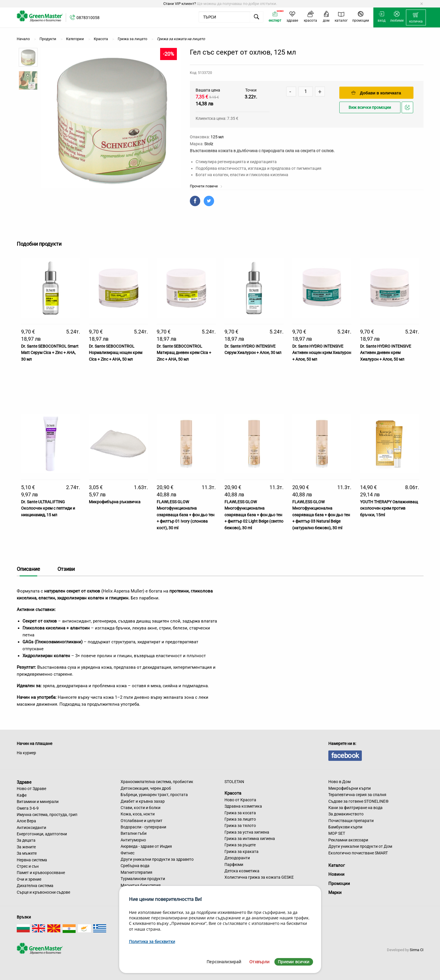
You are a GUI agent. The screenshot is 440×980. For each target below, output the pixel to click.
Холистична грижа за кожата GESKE (259, 877)
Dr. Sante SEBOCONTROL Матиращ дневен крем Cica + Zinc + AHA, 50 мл (184, 353)
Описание (28, 569)
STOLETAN (234, 782)
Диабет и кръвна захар (143, 801)
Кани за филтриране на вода (355, 808)
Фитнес (128, 853)
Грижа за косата (240, 813)
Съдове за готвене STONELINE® (358, 801)
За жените (26, 847)
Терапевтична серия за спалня (357, 795)
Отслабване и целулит (142, 821)
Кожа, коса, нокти (138, 814)
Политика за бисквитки (152, 941)
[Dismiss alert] (422, 4)
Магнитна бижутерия (141, 885)
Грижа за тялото (240, 826)
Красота (233, 793)
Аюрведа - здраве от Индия (146, 846)
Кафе (22, 795)
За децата (26, 840)
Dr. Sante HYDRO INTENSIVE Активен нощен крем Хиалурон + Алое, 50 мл (322, 353)
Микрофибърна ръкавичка (115, 502)
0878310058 (88, 18)
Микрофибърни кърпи (350, 788)
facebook (345, 756)
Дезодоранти (237, 858)
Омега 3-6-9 (28, 808)
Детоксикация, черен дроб (146, 788)
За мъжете (27, 853)
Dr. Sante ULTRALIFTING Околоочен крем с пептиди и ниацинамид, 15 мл (48, 508)
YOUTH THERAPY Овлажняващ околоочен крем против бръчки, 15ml (389, 508)
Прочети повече (206, 186)
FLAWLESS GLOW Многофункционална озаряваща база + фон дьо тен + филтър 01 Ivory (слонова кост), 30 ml (186, 515)
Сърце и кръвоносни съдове (43, 892)
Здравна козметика (243, 806)
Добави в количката (376, 93)
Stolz (209, 144)
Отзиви (66, 569)
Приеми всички (294, 962)
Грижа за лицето (240, 819)
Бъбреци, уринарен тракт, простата (154, 795)
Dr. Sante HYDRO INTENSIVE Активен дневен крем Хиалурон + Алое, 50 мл (386, 353)
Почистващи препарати (351, 821)
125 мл (217, 137)
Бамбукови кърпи (345, 827)
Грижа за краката (241, 852)
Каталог (337, 865)
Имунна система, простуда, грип (47, 815)
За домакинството (346, 814)
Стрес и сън (28, 866)
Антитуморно (133, 840)
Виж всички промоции (370, 108)
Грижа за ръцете (240, 845)
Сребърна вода (135, 866)
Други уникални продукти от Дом (360, 846)
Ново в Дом (339, 782)
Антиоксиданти (31, 828)
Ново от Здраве (31, 789)
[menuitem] (416, 18)
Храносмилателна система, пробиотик (157, 782)
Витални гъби (134, 833)
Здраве (24, 782)
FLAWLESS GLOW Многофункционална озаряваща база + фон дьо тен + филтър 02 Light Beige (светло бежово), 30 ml (254, 515)
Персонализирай (224, 962)
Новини (336, 874)
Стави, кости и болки (141, 808)
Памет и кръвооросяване (41, 873)
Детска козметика (242, 871)
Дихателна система (35, 886)
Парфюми (234, 865)
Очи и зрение (29, 879)
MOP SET (337, 833)
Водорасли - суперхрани (143, 827)
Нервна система (32, 860)
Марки (335, 893)
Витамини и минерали (38, 802)
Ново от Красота (240, 800)
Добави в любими (408, 109)
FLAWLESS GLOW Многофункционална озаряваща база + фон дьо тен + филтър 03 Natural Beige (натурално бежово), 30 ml (321, 515)
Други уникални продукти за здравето (157, 859)
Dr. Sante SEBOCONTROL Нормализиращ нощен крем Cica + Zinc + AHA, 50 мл (116, 353)
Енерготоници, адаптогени (42, 834)
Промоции (339, 884)
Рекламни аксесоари (348, 840)
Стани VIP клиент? (180, 4)
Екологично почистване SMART (358, 853)
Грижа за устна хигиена (247, 832)
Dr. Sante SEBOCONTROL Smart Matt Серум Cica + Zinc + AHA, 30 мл (50, 353)
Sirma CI (417, 950)
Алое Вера (26, 821)
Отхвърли (259, 962)
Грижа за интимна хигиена (250, 839)
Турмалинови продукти (143, 879)
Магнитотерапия (136, 872)
